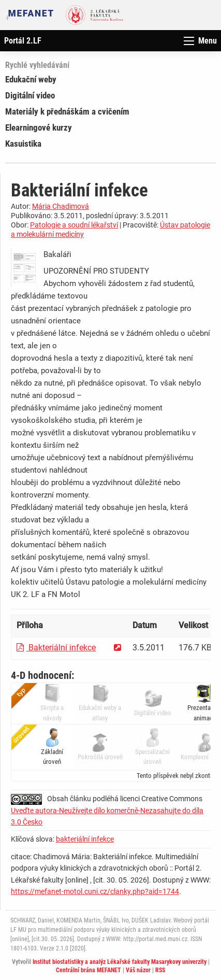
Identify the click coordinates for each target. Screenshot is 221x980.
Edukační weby (31, 79)
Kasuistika (23, 144)
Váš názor (138, 970)
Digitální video (30, 95)
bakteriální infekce (85, 839)
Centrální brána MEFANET (89, 970)
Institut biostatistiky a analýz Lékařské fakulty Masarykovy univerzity (120, 962)
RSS (160, 970)
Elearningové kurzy (39, 127)
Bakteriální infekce (56, 648)
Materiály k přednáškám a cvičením (67, 111)
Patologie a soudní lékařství (74, 225)
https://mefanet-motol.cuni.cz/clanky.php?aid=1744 (95, 891)
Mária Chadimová (61, 206)
